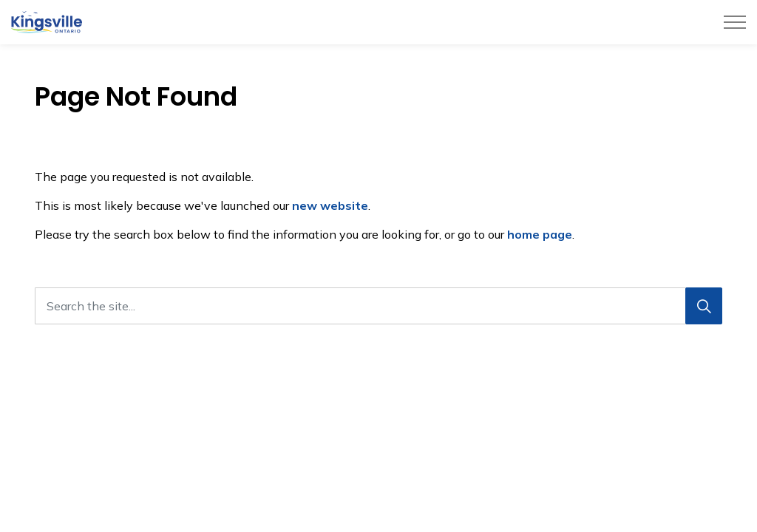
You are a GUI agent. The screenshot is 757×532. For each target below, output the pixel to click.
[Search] (704, 306)
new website (330, 205)
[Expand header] (735, 22)
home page (540, 234)
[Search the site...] (378, 306)
